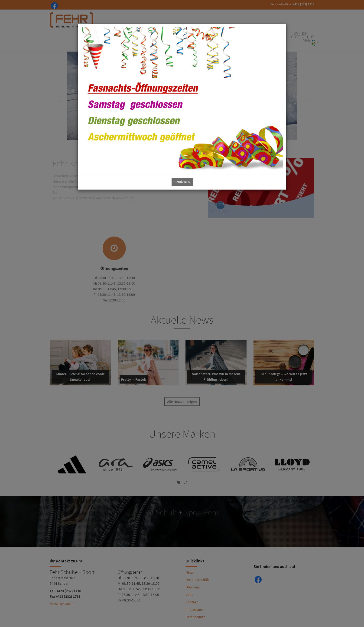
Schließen (182, 182)
